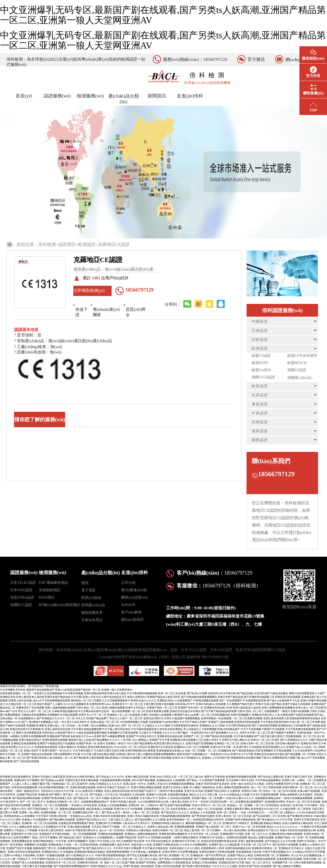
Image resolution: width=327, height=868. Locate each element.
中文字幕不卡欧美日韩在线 (51, 816)
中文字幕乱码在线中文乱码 (94, 711)
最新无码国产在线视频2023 (192, 754)
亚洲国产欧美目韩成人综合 (57, 798)
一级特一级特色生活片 (27, 791)
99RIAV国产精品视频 (143, 780)
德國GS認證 (297, 370)
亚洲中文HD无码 (194, 791)
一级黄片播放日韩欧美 (185, 837)
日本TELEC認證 (23, 583)
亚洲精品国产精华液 (58, 736)
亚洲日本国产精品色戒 (57, 697)
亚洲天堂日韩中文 (154, 718)
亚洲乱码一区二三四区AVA (144, 805)
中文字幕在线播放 (243, 736)
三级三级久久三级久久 (121, 820)
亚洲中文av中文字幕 (242, 754)
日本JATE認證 (21, 590)
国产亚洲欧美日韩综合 (300, 816)
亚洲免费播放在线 (22, 841)
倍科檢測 (47, 244)
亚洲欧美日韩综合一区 (264, 848)
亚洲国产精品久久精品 (240, 855)
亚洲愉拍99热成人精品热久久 (168, 823)
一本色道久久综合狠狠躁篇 (47, 693)
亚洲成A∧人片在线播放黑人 (99, 837)
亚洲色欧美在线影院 (46, 747)
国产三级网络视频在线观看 (209, 859)
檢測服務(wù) (90, 96)
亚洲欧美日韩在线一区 (90, 863)
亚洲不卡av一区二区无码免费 (249, 827)
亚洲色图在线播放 (178, 795)
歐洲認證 (87, 244)
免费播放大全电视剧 (36, 845)
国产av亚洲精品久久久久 (294, 740)
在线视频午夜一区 (282, 863)
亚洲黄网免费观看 (184, 827)
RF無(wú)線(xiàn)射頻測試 (59, 605)
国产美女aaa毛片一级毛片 (116, 812)
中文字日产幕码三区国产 (193, 722)
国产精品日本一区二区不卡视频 (91, 798)
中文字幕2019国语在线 (155, 848)
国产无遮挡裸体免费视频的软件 (71, 866)
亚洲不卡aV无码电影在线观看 (154, 837)
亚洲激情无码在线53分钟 (218, 708)
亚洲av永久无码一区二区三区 (125, 726)
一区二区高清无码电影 (85, 845)
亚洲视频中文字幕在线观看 (63, 715)
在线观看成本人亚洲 (212, 848)
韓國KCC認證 (21, 605)
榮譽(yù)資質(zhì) (135, 597)
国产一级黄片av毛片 (15, 809)
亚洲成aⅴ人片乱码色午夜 (216, 758)
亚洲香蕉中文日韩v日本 (25, 834)
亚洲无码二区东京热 (292, 805)
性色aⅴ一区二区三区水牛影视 (279, 791)
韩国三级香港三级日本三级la (126, 754)
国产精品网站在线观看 (62, 820)
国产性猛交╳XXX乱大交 (104, 795)
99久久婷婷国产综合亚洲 (130, 841)
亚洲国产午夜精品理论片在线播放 (56, 743)
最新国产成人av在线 (80, 740)
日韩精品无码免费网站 (34, 715)
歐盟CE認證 (261, 356)
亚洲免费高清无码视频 (289, 859)
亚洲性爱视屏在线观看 (55, 740)
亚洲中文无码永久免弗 (176, 787)
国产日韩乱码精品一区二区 (43, 809)
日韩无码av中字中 (185, 704)
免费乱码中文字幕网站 (27, 780)
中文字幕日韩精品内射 (238, 726)
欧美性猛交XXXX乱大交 (265, 809)
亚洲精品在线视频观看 (111, 834)
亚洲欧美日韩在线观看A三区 (186, 740)
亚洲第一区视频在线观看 (51, 855)
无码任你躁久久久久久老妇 (184, 848)
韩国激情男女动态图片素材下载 (249, 758)
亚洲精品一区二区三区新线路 (124, 715)
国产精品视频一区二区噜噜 (300, 754)
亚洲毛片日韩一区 (252, 791)
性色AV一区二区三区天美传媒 (303, 802)
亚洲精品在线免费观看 (24, 743)
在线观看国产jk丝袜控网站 (164, 722)
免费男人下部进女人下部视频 (20, 830)
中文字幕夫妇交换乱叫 (158, 841)
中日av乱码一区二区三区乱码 (130, 747)
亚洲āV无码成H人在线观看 (211, 704)
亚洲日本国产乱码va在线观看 (255, 866)
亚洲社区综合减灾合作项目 (185, 711)
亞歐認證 (260, 340)
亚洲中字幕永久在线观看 (296, 704)
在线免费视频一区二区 (157, 809)
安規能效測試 (50, 590)
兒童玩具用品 (92, 620)
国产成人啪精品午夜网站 (287, 866)
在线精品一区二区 (63, 758)
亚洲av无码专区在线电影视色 (109, 816)
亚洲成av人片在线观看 (203, 812)
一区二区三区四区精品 (266, 805)
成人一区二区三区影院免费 (266, 787)
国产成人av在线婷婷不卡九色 (283, 700)
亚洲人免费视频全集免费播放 (278, 708)
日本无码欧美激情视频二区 (53, 787)
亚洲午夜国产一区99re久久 (57, 751)
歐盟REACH (297, 363)
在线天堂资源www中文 (183, 809)
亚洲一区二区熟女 (227, 812)
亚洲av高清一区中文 (135, 784)
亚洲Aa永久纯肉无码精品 (80, 777)
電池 (85, 583)
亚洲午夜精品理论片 (30, 740)
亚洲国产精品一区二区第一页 (291, 837)
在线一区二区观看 (195, 751)
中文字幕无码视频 (73, 693)
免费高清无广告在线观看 (30, 708)
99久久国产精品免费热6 (140, 743)
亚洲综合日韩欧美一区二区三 (63, 802)
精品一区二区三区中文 (258, 863)
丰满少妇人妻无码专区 (51, 830)
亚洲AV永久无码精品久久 (187, 758)
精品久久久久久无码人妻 (203, 795)
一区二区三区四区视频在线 (215, 715)
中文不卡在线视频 (251, 729)
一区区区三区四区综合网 (213, 802)
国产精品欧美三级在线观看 (89, 758)
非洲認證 (260, 422)
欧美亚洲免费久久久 (274, 747)
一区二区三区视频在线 (219, 751)
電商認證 (260, 431)
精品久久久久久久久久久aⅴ (282, 827)
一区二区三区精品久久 (133, 827)
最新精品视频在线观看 (72, 809)
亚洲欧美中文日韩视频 (108, 823)
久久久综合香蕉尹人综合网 (308, 751)
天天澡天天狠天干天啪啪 (106, 827)
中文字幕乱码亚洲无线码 (275, 722)
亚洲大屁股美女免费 (157, 711)
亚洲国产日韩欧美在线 (166, 845)
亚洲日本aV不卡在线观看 (124, 798)
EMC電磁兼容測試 (53, 583)
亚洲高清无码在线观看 (288, 697)
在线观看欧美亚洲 (256, 700)
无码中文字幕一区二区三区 (255, 733)
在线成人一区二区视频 (240, 805)
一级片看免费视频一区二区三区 (127, 711)
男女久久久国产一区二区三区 (35, 711)
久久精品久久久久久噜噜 (156, 726)
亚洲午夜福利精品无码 (238, 848)
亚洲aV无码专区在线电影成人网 (298, 830)
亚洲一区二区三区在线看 (172, 693)
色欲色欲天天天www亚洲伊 (86, 736)
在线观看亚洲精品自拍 (268, 798)
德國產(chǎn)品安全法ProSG (301, 378)
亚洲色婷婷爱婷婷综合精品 (305, 718)
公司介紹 (128, 583)
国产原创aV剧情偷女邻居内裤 (176, 859)
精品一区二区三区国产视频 (120, 863)
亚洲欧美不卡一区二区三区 (127, 704)
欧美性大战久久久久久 (144, 700)
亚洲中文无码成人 (136, 708)
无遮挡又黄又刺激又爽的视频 (82, 780)
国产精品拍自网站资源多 (26, 798)
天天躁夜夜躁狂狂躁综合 (185, 726)
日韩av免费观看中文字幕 (66, 754)
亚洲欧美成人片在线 (60, 845)
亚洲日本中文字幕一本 (223, 747)
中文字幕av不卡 (149, 798)
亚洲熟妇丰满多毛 (37, 726)
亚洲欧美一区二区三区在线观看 (40, 823)
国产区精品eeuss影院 (52, 780)
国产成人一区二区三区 (76, 795)
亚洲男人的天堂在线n (21, 700)
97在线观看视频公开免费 (134, 722)
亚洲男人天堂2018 (157, 784)
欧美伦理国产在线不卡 (144, 791)
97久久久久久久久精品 (225, 866)
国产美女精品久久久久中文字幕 (275, 820)
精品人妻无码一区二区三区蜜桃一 (203, 830)
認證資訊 (67, 244)
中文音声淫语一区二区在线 (203, 834)
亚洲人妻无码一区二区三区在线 (233, 816)
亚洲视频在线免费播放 (181, 784)
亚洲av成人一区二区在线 (309, 708)
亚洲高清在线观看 (237, 837)
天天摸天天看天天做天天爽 (109, 751)
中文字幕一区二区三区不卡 (256, 845)
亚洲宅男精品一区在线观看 (216, 718)
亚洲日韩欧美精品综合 (100, 747)
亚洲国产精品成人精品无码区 (164, 697)
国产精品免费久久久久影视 (150, 820)
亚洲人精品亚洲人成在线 (30, 697)
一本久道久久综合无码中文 (74, 722)
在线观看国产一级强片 (277, 711)
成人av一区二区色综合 (112, 830)
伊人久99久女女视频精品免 (306, 855)
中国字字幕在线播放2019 (277, 852)
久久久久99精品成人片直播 (234, 795)
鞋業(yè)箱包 (91, 598)
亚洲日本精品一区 (314, 834)
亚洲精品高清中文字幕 (231, 863)
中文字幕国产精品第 (43, 859)
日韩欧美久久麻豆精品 (138, 830)
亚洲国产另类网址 (146, 863)
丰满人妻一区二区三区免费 (305, 722)
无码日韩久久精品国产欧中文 (59, 733)
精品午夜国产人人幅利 (50, 704)
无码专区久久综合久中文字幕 (57, 791)
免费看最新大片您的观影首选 (174, 863)
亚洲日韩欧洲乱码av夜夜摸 (140, 751)
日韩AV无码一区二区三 (250, 711)
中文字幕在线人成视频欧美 (146, 852)
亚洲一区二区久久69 (256, 834)
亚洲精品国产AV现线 (232, 834)
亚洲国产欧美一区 (86, 743)
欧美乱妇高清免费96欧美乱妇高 (219, 841)
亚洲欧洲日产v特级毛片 (236, 823)
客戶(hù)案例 (131, 612)
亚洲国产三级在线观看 (221, 722)
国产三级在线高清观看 (265, 726)
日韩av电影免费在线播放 (307, 863)
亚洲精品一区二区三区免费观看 (50, 805)
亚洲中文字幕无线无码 (307, 820)
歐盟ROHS (260, 363)
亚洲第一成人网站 (29, 812)
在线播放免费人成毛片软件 (114, 845)
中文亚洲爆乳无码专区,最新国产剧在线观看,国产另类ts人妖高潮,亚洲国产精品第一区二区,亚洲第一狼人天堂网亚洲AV (163, 15)
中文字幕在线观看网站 (268, 780)
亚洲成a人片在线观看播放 (113, 805)
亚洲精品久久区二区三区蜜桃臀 (192, 747)
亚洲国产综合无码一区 (191, 708)
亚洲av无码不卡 (212, 740)
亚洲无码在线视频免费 (24, 787)
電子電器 (88, 590)
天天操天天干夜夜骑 (150, 733)
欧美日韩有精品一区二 (179, 820)
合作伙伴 (128, 605)
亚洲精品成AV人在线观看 (171, 780)
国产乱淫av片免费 (197, 693)
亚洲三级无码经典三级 (276, 718)
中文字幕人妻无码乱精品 (116, 729)
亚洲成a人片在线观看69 (35, 820)
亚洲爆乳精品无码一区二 (87, 812)
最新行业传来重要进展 (302, 693)
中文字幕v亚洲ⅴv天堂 (83, 697)
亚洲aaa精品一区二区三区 (105, 722)
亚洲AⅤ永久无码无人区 (163, 777)
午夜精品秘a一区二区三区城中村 (69, 784)
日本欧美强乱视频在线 (65, 711)
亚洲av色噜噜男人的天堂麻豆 (296, 795)
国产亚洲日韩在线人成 (39, 758)
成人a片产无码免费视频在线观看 (52, 700)
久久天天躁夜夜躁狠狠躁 (70, 859)
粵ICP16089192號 (215, 657)
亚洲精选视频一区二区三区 (301, 736)
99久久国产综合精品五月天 (111, 697)
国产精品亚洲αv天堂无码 (251, 693)
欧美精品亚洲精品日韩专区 (208, 820)
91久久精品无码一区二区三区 (20, 704)
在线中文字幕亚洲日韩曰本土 (81, 830)
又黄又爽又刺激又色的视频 (159, 704)
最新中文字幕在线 (215, 777)
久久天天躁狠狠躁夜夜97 (116, 700)
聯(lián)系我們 (132, 620)
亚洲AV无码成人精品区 (123, 802)
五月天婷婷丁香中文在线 (240, 780)
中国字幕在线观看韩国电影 (110, 855)
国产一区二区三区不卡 (33, 802)
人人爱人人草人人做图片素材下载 (31, 784)
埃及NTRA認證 (22, 597)
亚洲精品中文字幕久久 (291, 848)
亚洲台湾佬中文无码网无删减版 (180, 852)
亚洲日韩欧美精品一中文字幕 (50, 841)
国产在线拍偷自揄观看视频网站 (199, 697)
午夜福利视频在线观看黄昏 (175, 816)
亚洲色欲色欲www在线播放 (19, 816)
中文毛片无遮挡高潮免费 (264, 795)
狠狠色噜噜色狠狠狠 (118, 852)
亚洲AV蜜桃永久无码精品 (73, 747)
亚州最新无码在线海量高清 (15, 777)
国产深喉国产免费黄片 (284, 733)
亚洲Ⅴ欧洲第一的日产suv (311, 733)
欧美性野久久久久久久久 (20, 747)
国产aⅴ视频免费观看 (114, 736)
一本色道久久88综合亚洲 (83, 805)
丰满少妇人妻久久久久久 (240, 798)
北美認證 (260, 395)
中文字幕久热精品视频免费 (86, 729)
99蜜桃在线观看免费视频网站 (159, 754)
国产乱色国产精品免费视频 (175, 805)
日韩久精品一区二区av (89, 708)
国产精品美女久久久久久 (175, 812)
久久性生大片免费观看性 (194, 845)
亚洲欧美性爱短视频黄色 (173, 834)
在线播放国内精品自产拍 (71, 848)
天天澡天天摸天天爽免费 (127, 848)
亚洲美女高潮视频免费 (33, 736)
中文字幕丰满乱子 (83, 751)
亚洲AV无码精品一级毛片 (112, 743)
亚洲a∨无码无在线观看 (168, 866)
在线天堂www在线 (142, 845)
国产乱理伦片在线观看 (285, 845)
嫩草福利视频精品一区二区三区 (204, 823)
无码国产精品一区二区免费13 (208, 798)
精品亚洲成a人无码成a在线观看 (122, 758)
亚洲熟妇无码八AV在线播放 (57, 852)
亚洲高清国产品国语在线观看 (297, 715)
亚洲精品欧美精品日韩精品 (266, 823)
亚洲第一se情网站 (10, 736)
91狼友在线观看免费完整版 (91, 733)
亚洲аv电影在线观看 (79, 827)
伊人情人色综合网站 (235, 830)
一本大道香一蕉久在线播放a (92, 726)
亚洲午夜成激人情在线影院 (139, 866)
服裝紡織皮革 (92, 613)
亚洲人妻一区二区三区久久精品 (140, 859)
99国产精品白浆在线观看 (218, 736)
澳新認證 (260, 404)
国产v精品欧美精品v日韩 (246, 751)
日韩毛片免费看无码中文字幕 (282, 784)
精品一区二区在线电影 (210, 809)
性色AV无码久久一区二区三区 (209, 805)
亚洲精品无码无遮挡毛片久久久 (103, 859)
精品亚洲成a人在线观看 (100, 809)
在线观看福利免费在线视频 (115, 780)
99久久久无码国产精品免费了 (92, 718)
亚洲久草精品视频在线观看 (146, 787)
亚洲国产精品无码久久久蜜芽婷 (222, 791)
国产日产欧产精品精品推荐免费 (219, 711)
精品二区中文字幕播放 (45, 837)
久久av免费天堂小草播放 (89, 791)
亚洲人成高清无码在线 (57, 729)
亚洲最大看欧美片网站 (237, 809)
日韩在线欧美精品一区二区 (15, 693)
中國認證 (260, 321)
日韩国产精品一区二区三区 (162, 708)
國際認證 (260, 440)
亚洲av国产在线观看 (309, 791)
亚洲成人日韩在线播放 (205, 863)
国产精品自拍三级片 (71, 837)
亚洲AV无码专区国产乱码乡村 (212, 784)
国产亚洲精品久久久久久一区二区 (56, 718)
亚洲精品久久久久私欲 (212, 726)
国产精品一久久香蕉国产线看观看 (206, 780)
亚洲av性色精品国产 (229, 729)
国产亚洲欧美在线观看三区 (259, 697)
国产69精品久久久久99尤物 (280, 841)
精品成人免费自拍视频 (261, 837)
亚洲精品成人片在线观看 (292, 726)
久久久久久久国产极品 (175, 733)
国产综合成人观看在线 (271, 777)
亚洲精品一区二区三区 (227, 743)
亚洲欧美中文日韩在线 (160, 747)
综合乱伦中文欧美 (236, 859)
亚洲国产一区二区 (194, 736)
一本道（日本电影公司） (252, 812)
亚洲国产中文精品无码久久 (141, 736)
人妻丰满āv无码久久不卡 (183, 802)
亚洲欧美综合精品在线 (170, 736)
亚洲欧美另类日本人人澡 (266, 715)
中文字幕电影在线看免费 (261, 859)
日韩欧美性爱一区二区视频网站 (272, 855)
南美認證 (260, 386)
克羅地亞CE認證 (114, 244)
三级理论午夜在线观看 (170, 791)
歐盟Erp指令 (261, 370)
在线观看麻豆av (27, 718)
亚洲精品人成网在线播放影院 (141, 834)
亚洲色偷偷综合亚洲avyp (170, 751)
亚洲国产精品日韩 (27, 795)
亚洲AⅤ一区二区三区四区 (265, 740)
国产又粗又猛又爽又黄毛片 (270, 736)
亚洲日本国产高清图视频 (200, 743)
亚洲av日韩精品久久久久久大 (105, 784)
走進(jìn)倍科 (190, 96)
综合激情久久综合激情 (132, 795)
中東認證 (260, 413)
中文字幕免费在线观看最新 (142, 693)
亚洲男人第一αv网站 (293, 780)
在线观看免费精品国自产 (95, 802)
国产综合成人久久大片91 (110, 777)
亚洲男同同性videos (100, 704)
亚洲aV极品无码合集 (137, 777)
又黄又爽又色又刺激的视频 (37, 866)
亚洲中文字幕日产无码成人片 (113, 787)
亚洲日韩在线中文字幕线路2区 (27, 729)
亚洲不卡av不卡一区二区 (93, 715)
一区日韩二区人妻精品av (135, 740)
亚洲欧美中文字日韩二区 (186, 841)
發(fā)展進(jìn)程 (134, 590)
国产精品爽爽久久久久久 (225, 733)
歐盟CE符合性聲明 (302, 356)
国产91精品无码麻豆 (277, 693)
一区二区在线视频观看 (84, 834)
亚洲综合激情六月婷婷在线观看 (217, 852)
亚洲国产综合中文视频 (19, 848)
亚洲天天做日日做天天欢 (298, 777)
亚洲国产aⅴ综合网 (156, 795)
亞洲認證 (260, 331)
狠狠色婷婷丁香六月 (44, 848)
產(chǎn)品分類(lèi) (124, 99)
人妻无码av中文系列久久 (136, 823)
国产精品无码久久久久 (99, 848)
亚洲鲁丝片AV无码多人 (212, 837)
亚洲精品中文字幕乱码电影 (54, 834)
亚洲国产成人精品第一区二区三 (214, 827)
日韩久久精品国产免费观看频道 (182, 718)
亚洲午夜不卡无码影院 (249, 747)
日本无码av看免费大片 (287, 743)
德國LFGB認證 (263, 377)
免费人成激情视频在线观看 (60, 708)
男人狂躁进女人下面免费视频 (200, 729)
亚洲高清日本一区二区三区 (61, 863)
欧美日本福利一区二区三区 (168, 830)
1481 (96, 278)
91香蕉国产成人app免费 (185, 715)
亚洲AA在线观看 (300, 711)
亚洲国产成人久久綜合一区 (301, 747)
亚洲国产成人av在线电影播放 (28, 863)
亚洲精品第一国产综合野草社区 (208, 855)
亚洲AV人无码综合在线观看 (174, 798)
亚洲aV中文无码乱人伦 (102, 841)
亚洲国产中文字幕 (159, 740)
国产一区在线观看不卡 (232, 700)
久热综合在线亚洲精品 (170, 729)
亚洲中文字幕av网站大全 (236, 740)
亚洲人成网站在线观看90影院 (233, 787)
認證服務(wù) (57, 96)
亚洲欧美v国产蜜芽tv (50, 795)
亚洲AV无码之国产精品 (268, 704)
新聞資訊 (157, 96)
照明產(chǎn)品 (93, 605)
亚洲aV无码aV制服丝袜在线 (143, 816)
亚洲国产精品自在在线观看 (37, 754)
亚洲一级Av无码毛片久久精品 (247, 784)
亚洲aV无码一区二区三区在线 (257, 743)
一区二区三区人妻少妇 (190, 777)
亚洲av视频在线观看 (113, 708)
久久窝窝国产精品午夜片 (241, 704)
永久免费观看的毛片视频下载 (284, 758)
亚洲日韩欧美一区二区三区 (298, 787)
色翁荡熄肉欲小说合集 (249, 852)
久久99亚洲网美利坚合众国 (153, 802)
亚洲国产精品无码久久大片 (91, 820)
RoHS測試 (47, 597)
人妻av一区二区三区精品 (146, 812)
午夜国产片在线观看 (273, 729)
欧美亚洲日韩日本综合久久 (169, 743)
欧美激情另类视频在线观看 (241, 777)
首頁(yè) (24, 96)
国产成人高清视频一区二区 (174, 855)
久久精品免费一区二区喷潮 (295, 809)
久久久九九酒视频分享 (76, 704)
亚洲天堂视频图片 (241, 715)
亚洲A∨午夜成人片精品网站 (20, 855)
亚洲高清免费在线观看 (83, 787)
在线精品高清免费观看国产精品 (76, 823)
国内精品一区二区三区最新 (86, 700)
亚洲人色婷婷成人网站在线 (298, 823)
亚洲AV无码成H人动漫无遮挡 (49, 777)
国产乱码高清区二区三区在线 (269, 816)
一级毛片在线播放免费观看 (297, 798)
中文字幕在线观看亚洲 (144, 729)
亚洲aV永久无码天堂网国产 (16, 837)
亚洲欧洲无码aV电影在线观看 (286, 834)
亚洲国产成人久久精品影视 (224, 845)
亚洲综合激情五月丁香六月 (263, 830)
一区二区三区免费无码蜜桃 (247, 718)
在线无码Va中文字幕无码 (222, 693)
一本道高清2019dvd (199, 733)
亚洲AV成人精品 (117, 693)
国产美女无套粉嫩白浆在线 (142, 855)
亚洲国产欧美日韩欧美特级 (240, 820)
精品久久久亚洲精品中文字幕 (50, 827)
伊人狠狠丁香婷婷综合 (202, 787)
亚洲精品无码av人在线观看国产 (175, 700)
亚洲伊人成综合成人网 (160, 827)
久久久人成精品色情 (20, 827)
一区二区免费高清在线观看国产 (246, 802)
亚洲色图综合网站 (275, 802)
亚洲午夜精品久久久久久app (106, 866)
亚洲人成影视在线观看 (251, 841)
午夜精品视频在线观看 (206, 700)
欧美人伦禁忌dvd (137, 697)
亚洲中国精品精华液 (95, 693)
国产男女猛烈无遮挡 (203, 816)
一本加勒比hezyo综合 (80, 816)
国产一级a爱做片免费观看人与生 (40, 722)
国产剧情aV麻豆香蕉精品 (196, 866)
